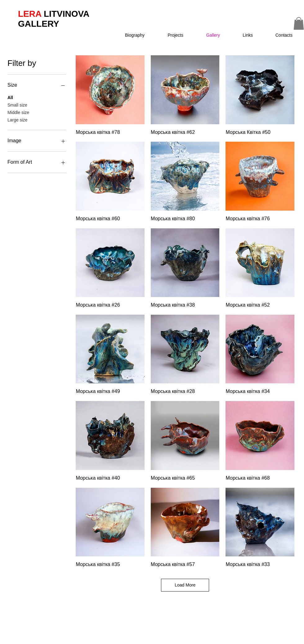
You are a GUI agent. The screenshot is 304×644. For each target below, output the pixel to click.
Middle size (18, 112)
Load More (185, 585)
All (10, 97)
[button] (169, 35)
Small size (17, 105)
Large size (18, 119)
